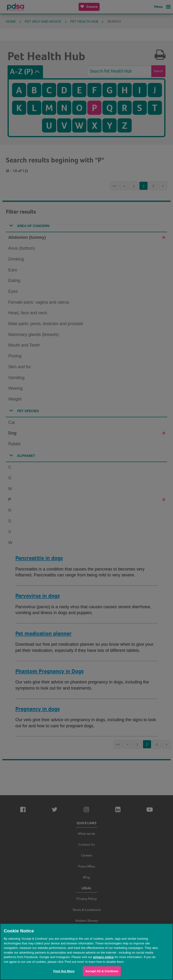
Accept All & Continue (102, 971)
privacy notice (103, 957)
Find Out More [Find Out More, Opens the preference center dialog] (64, 971)
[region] (86, 952)
